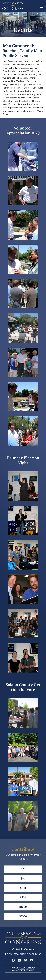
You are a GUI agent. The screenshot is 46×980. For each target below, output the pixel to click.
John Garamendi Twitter (26, 960)
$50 (23, 879)
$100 (23, 888)
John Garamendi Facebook (13, 960)
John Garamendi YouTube (32, 960)
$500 (23, 897)
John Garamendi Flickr (19, 960)
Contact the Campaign (23, 949)
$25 (23, 869)
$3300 (23, 916)
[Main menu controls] (42, 6)
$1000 (23, 907)
